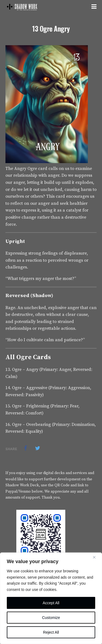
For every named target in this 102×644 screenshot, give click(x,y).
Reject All (51, 632)
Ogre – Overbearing (31, 425)
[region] (51, 598)
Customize (51, 618)
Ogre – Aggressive (30, 388)
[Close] (96, 557)
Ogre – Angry (25, 370)
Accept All (51, 603)
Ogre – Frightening (31, 406)
